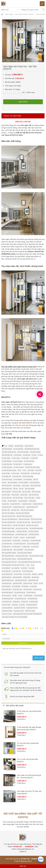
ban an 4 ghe (26, 492)
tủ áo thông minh (27, 571)
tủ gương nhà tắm (19, 608)
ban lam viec (15, 510)
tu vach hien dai (7, 464)
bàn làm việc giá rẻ (19, 525)
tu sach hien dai (7, 544)
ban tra (4, 483)
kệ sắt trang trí (31, 592)
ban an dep (24, 495)
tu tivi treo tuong (7, 479)
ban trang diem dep (22, 556)
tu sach (22, 537)
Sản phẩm (9, 14)
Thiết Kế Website (20, 861)
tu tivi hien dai (17, 476)
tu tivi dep (38, 470)
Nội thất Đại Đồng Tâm (32, 449)
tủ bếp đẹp (16, 602)
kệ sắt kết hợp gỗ (7, 592)
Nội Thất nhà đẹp (23, 452)
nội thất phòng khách (36, 528)
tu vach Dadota (18, 461)
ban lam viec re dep (22, 528)
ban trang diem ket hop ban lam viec (13, 565)
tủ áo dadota (6, 568)
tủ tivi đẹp (31, 470)
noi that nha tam (7, 537)
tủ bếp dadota (28, 596)
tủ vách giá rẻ (18, 464)
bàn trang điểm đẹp (8, 556)
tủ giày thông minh (19, 507)
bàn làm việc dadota (27, 510)
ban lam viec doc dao (24, 522)
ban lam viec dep (36, 519)
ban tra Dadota (23, 483)
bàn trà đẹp (17, 486)
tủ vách (34, 455)
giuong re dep (28, 583)
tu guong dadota (7, 608)
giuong (40, 574)
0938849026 (29, 847)
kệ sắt (35, 583)
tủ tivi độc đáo (25, 473)
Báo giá (23, 866)
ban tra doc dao (7, 489)
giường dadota (7, 577)
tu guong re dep (19, 611)
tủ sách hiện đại (36, 541)
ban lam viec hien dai (9, 516)
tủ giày (38, 498)
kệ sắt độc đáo (7, 589)
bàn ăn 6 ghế (36, 492)
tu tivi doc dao (36, 473)
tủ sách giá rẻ (6, 547)
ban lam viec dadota (8, 513)
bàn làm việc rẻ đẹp (8, 528)
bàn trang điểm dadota (9, 553)
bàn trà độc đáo (36, 486)
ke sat (41, 583)
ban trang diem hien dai (9, 562)
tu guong (22, 605)
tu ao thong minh (7, 574)
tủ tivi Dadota (18, 479)
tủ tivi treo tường (28, 476)
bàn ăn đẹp (15, 495)
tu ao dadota (15, 568)
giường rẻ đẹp (17, 583)
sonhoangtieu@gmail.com (25, 849)
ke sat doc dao (17, 589)
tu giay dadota (23, 501)
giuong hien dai (7, 583)
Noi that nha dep (35, 452)
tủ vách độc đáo (7, 467)
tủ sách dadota (31, 537)
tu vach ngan (16, 458)
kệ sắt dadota (6, 586)
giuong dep (35, 577)
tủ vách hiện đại (29, 461)
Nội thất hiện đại (7, 455)
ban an (21, 489)
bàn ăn (16, 489)
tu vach (40, 455)
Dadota (11, 446)
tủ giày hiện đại (38, 504)
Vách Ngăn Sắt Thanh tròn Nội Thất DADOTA (27, 614)
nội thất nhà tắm (34, 534)
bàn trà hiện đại (35, 483)
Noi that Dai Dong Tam (9, 452)
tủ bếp (15, 596)
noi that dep (26, 455)
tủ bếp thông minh (8, 599)
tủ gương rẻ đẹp (7, 611)
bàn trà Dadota (13, 483)
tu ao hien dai (16, 571)
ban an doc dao (29, 498)
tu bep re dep (6, 605)
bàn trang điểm (18, 550)
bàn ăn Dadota (30, 489)
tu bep (20, 596)
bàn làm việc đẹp (24, 519)
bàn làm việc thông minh (24, 516)
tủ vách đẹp (25, 458)
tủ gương (15, 605)
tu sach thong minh (33, 544)
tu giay (4, 501)
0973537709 (18, 847)
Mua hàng (23, 102)
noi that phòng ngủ (21, 534)
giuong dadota (17, 577)
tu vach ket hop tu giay (9, 470)
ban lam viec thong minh (10, 519)
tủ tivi (19, 470)
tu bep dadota (38, 596)
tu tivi (24, 470)
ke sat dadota (16, 586)
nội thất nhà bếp (22, 531)
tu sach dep (25, 541)
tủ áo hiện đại (6, 571)
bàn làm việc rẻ (36, 522)
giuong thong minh (21, 580)
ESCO (29, 861)
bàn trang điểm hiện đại (25, 559)
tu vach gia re (28, 464)
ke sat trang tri (6, 596)
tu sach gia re (16, 547)
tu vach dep (34, 458)
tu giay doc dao (27, 504)
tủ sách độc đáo (7, 550)
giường (34, 574)
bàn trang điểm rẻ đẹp (36, 556)
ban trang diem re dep (9, 559)
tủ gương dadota (31, 605)
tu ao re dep (27, 574)
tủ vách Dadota (7, 461)
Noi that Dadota (18, 449)
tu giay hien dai (7, 507)
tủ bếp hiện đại (32, 599)
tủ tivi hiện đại (6, 476)
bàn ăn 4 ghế (17, 492)
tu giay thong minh (32, 507)
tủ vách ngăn (6, 458)
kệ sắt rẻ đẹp (28, 589)
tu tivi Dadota (28, 479)
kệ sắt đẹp (25, 586)
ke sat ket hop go (20, 592)
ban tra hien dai (7, 486)
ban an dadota (6, 492)
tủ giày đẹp (32, 501)
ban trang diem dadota (25, 553)
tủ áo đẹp (24, 568)
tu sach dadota (7, 541)
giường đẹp (27, 577)
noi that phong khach (8, 531)
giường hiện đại (33, 580)
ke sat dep (33, 586)
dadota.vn (23, 852)
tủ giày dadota (12, 501)
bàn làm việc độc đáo (9, 522)
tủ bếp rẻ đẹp (33, 602)
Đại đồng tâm (19, 446)
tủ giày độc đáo (15, 504)
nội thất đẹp (18, 455)
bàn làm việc (6, 510)
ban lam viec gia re (32, 525)
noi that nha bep (33, 531)
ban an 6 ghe (6, 495)
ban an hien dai (7, 498)
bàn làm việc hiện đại (23, 513)
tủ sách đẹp (16, 541)
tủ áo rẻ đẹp (18, 574)
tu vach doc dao (19, 467)
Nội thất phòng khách (25, 14)
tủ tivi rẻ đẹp (6, 473)
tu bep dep (24, 602)
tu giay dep (5, 504)
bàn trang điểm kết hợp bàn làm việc (30, 562)
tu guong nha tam (32, 608)
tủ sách (16, 537)
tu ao (33, 565)
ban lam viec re (7, 525)
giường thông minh (8, 580)
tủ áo (28, 565)
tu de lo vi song (7, 614)
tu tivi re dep (15, 473)
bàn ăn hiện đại (34, 495)
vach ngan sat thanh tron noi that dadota (15, 617)
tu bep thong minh (20, 599)
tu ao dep (31, 568)
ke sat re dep (37, 589)
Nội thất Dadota (7, 449)
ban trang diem (29, 550)
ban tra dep (26, 486)
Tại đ (8, 434)
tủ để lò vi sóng (30, 611)
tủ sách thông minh (19, 544)
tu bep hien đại (7, 602)
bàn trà (36, 479)
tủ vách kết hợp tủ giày (32, 467)
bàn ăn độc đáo (18, 498)
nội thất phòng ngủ (8, 534)
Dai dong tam (29, 446)
